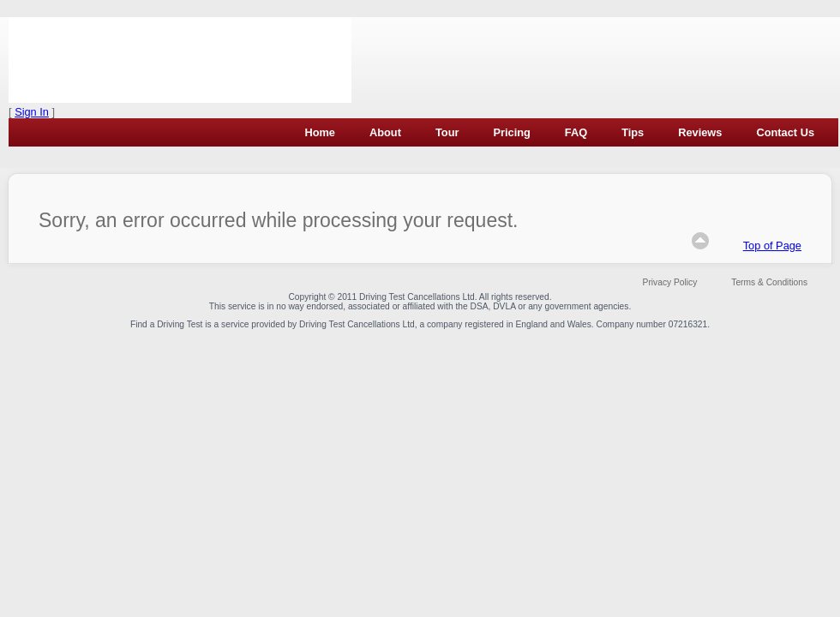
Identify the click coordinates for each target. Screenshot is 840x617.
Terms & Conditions (769, 282)
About (385, 132)
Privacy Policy (670, 282)
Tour (447, 132)
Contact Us (785, 132)
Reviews (700, 132)
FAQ (576, 132)
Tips (633, 132)
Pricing (511, 132)
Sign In (32, 112)
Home (320, 132)
